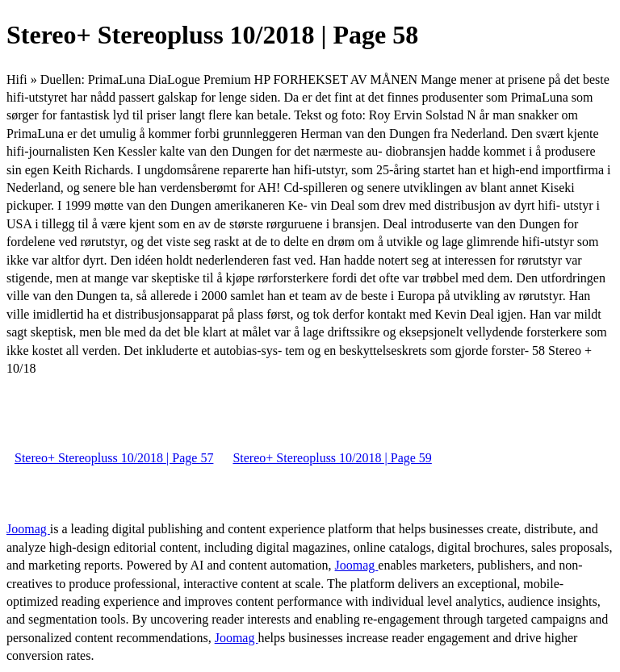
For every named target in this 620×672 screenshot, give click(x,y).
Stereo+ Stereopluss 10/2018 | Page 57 (114, 458)
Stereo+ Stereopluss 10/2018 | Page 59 (332, 458)
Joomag (28, 529)
